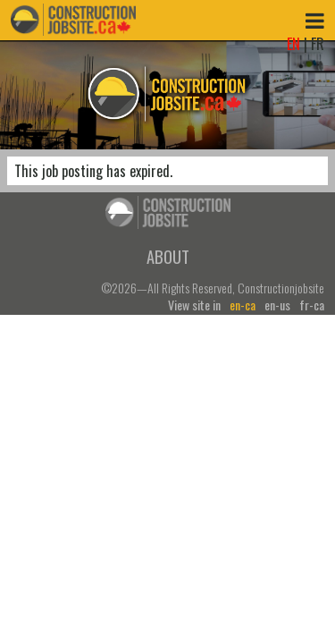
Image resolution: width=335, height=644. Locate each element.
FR (318, 44)
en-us (277, 305)
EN (293, 44)
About (168, 256)
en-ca (243, 305)
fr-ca (312, 305)
